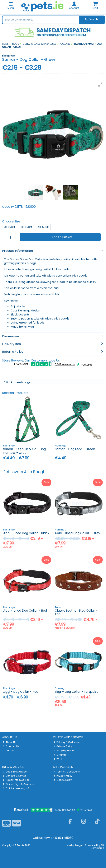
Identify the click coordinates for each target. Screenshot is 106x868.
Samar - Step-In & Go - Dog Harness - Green (24, 451)
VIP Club (9, 751)
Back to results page (18, 382)
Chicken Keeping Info (17, 788)
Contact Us (11, 746)
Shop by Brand (64, 751)
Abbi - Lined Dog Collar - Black (26, 533)
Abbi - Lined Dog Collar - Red (25, 611)
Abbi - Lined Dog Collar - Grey (77, 533)
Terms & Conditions (67, 772)
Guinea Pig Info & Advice (19, 784)
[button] (100, 85)
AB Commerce (97, 847)
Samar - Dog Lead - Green (75, 449)
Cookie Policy (63, 780)
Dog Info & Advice (15, 772)
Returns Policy (63, 746)
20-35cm (9, 227)
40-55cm (43, 227)
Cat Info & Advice (14, 776)
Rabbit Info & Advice (16, 780)
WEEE (58, 759)
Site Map (60, 755)
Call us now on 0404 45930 (53, 838)
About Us (10, 742)
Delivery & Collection (67, 742)
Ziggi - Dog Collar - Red (21, 692)
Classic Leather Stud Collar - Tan (76, 612)
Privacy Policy (63, 776)
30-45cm (26, 227)
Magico (80, 845)
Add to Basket (60, 237)
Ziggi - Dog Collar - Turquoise (77, 692)
